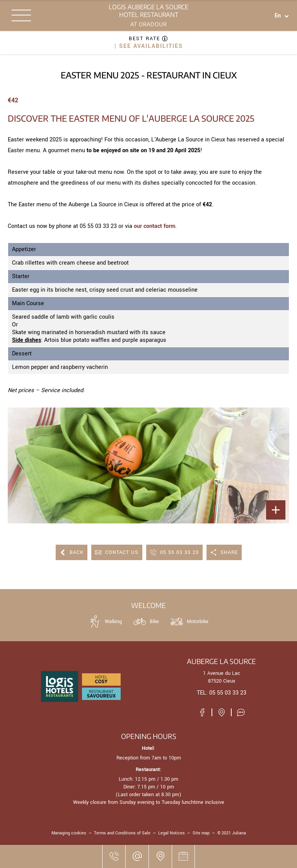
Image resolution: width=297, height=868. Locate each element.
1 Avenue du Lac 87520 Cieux (222, 677)
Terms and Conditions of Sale (122, 833)
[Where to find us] (160, 856)
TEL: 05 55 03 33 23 (222, 693)
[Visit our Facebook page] (202, 712)
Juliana (239, 833)
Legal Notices (172, 833)
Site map (201, 833)
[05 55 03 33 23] (114, 856)
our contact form (154, 226)
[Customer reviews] (241, 712)
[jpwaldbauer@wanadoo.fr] (137, 856)
